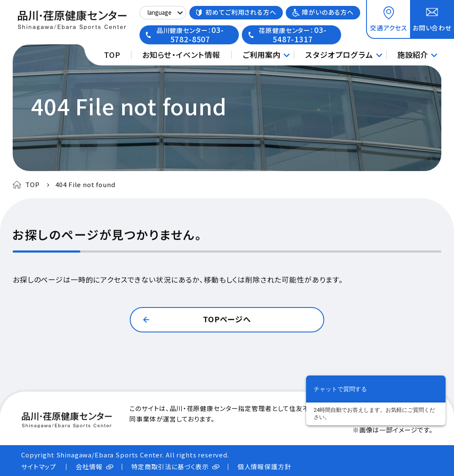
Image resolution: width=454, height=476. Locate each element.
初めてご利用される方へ (241, 12)
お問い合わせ (432, 28)
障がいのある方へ (328, 12)
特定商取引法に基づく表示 (170, 466)
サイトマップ (39, 466)
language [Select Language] (160, 12)
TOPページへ (227, 319)
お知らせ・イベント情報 (181, 54)
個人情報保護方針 (264, 466)
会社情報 (89, 466)
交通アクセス (388, 28)
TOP (112, 54)
